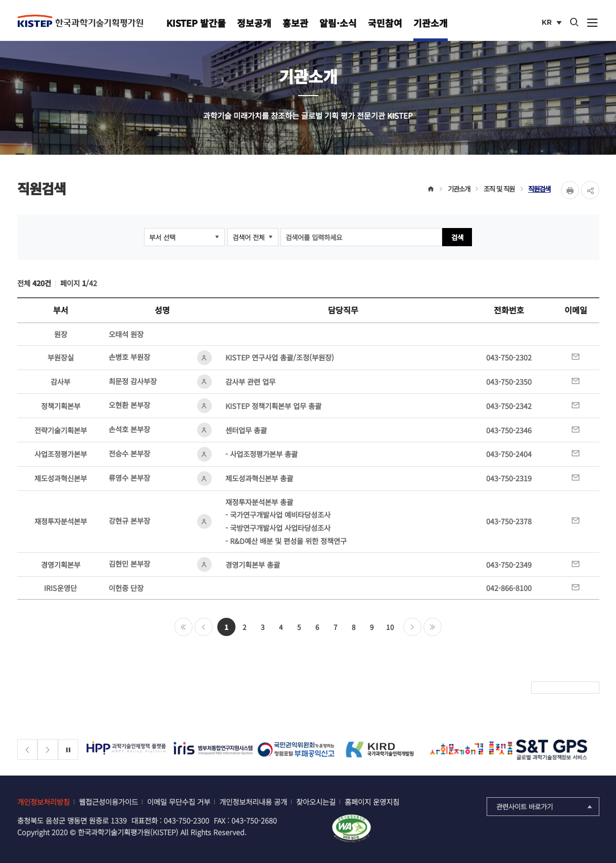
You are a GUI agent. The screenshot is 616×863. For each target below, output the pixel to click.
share (590, 190)
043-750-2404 (509, 454)
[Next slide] (48, 750)
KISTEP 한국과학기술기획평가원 (80, 21)
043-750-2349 (509, 564)
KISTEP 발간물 (196, 23)
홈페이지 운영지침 (372, 802)
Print (570, 190)
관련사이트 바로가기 (545, 806)
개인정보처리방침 (43, 802)
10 (390, 627)
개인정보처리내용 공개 (253, 802)
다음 (412, 627)
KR (553, 23)
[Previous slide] (28, 750)
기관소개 (431, 23)
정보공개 (254, 23)
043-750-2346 (509, 430)
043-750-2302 (509, 357)
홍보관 (295, 23)
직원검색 (539, 189)
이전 (204, 627)
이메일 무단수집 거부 (179, 802)
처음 (183, 627)
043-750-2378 (509, 521)
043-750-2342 (509, 406)
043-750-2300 (186, 820)
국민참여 (385, 23)
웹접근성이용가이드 (108, 802)
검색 (457, 237)
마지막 (433, 627)
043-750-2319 (509, 478)
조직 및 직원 (499, 189)
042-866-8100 (509, 588)
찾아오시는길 (316, 802)
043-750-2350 (509, 381)
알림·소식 (338, 23)
